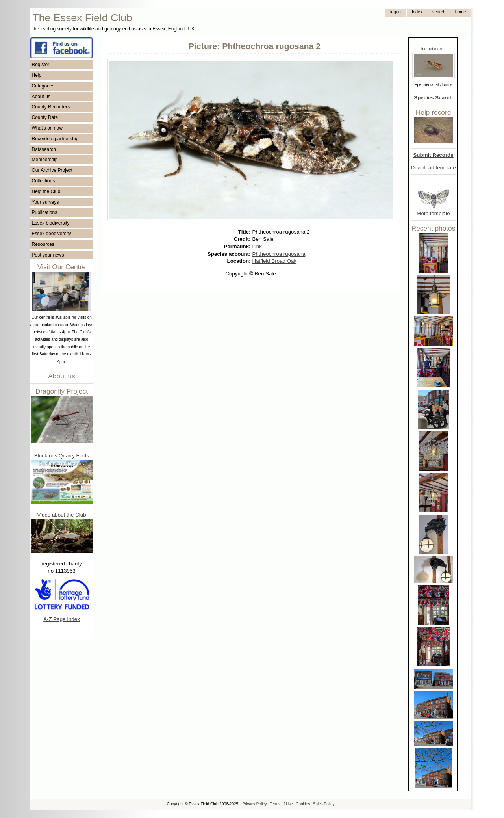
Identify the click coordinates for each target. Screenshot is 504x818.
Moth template (433, 213)
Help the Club (46, 191)
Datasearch (44, 149)
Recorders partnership (55, 139)
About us (41, 97)
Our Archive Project (52, 170)
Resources (43, 244)
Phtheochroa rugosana (279, 254)
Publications (45, 212)
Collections (44, 181)
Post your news (48, 255)
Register (41, 65)
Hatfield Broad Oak (275, 261)
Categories (43, 86)
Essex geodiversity (52, 234)
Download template (434, 168)
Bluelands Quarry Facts (62, 456)
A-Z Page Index (62, 619)
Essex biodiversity (51, 223)
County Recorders (51, 107)
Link (257, 246)
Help (37, 75)
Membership (45, 160)
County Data (45, 117)
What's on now (47, 128)
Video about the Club (61, 515)
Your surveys (45, 202)
